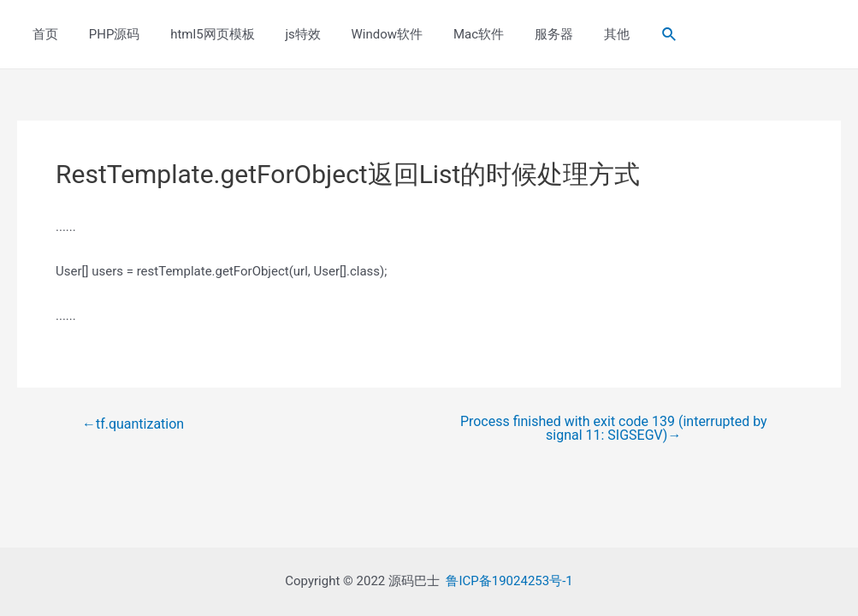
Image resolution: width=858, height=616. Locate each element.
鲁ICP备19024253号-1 (509, 581)
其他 (579, 34)
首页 (43, 34)
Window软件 (364, 34)
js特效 (285, 34)
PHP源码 (107, 34)
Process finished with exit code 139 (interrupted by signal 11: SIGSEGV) (614, 429)
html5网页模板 (200, 34)
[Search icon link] (630, 35)
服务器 (521, 34)
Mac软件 (451, 34)
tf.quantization (133, 424)
